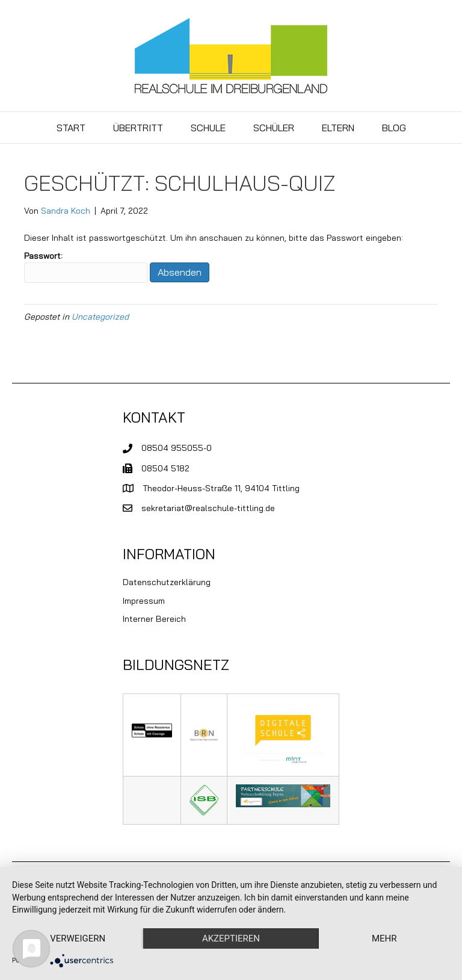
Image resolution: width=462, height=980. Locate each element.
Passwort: (86, 266)
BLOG (394, 128)
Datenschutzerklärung (167, 582)
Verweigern (78, 938)
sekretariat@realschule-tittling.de (208, 508)
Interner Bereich (154, 619)
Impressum (144, 601)
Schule (208, 128)
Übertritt (138, 128)
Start (71, 128)
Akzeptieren (231, 938)
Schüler (274, 128)
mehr (384, 938)
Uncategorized (100, 317)
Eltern (338, 128)
